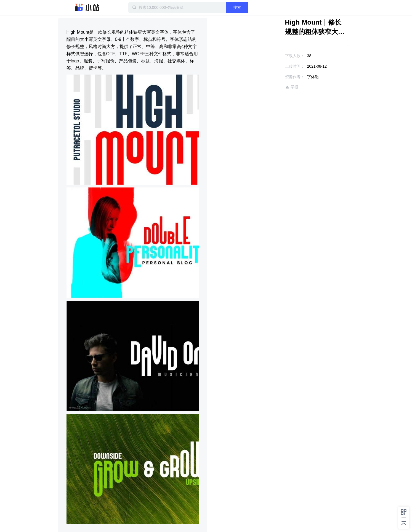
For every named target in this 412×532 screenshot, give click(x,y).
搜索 (237, 7)
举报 (292, 87)
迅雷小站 (87, 7)
